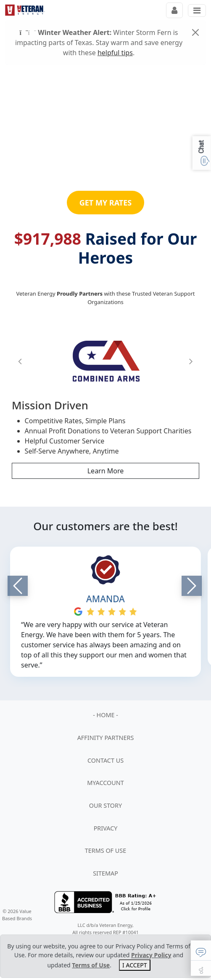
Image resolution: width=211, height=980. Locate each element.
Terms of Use (91, 965)
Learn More (106, 471)
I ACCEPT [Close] (135, 965)
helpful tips (115, 53)
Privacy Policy (151, 955)
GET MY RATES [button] (106, 203)
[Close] (195, 32)
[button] (20, 361)
